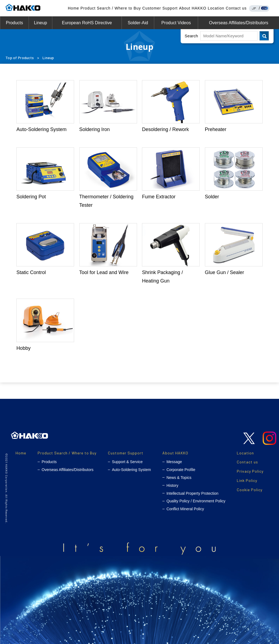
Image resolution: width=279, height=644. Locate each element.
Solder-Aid (138, 23)
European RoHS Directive (87, 23)
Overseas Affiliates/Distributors (239, 23)
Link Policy (247, 480)
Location (216, 8)
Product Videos (176, 23)
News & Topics (179, 478)
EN (265, 8)
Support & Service (127, 462)
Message (174, 462)
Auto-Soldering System (131, 470)
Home (73, 8)
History (172, 485)
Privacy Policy (250, 471)
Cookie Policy (250, 490)
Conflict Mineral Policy (185, 509)
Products (14, 23)
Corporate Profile (181, 470)
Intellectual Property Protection (192, 493)
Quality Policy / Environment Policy (196, 501)
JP (254, 8)
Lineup (40, 23)
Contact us (236, 8)
